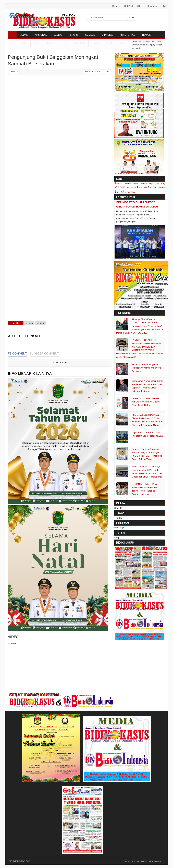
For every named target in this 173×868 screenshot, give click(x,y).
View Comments (60, 363)
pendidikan (130, 192)
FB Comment (18, 354)
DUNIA (23, 43)
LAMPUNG (107, 35)
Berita (14, 72)
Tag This (16, 323)
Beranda (116, 6)
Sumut (52, 43)
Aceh (37, 43)
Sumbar (80, 43)
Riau (65, 43)
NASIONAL (41, 35)
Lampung (160, 183)
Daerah (127, 183)
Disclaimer (152, 6)
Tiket (164, 6)
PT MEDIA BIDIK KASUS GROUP (148, 861)
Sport (145, 188)
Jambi (95, 43)
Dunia (135, 184)
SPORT (74, 35)
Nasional (131, 187)
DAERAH (58, 35)
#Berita (29, 323)
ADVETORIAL (127, 35)
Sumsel (124, 43)
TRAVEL (146, 35)
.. (8, 6)
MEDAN (24, 35)
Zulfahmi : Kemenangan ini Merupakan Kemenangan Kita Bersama (147, 368)
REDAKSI (129, 6)
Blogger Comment (44, 354)
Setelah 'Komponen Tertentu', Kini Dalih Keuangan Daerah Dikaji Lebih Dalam (146, 402)
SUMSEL (90, 35)
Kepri (109, 43)
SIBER (140, 6)
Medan (120, 187)
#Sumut (41, 323)
